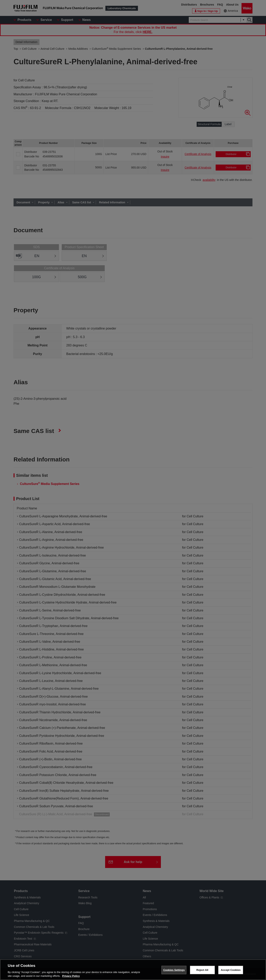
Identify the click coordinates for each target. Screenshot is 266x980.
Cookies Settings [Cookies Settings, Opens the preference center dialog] (174, 970)
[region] (133, 970)
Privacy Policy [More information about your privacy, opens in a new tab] (71, 976)
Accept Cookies (231, 970)
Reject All (202, 970)
